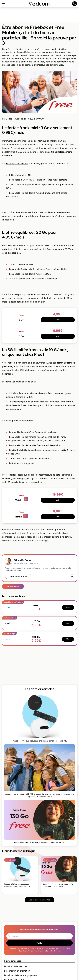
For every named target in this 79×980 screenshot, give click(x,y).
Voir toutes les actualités (39, 900)
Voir (58, 320)
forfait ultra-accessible (17, 163)
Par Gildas (7, 119)
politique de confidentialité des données (45, 951)
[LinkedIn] (72, 576)
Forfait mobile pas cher (16, 966)
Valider (39, 943)
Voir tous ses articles (18, 576)
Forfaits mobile (13, 586)
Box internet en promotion (17, 971)
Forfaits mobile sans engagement (21, 975)
